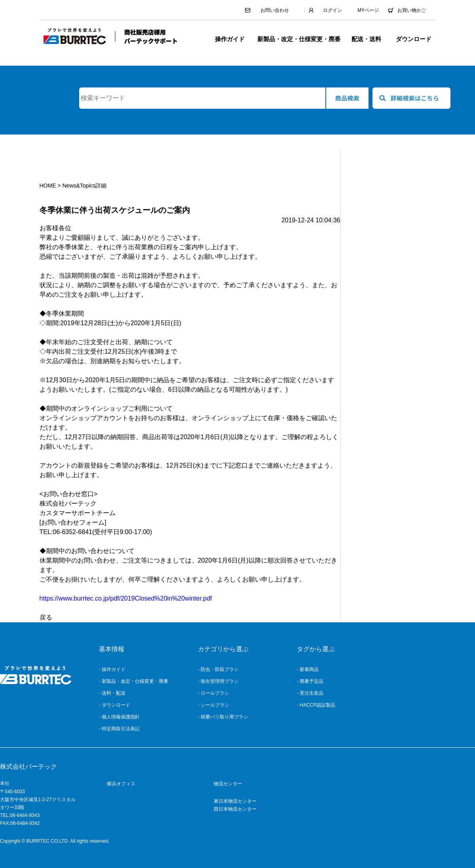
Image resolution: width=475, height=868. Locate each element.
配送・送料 (366, 39)
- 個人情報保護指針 (119, 717)
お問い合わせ (275, 10)
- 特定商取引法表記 (119, 729)
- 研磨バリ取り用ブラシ (223, 717)
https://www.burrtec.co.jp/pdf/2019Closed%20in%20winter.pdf (126, 598)
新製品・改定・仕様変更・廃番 (299, 39)
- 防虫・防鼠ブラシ (218, 669)
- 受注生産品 (310, 693)
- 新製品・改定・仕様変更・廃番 (134, 681)
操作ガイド (230, 39)
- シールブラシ (214, 705)
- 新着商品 (308, 669)
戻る (46, 617)
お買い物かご (412, 10)
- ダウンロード (115, 705)
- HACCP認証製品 (316, 705)
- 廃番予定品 (310, 681)
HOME (48, 186)
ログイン (332, 10)
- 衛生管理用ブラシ (218, 681)
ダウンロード (414, 39)
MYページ (368, 10)
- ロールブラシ (214, 693)
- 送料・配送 (112, 693)
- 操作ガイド (112, 669)
